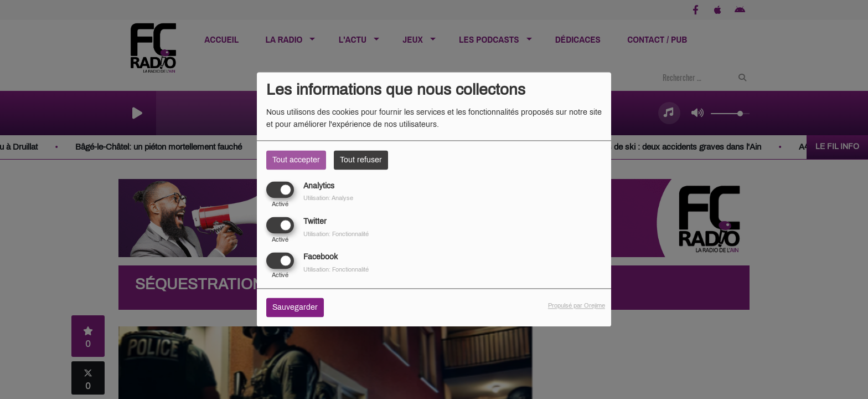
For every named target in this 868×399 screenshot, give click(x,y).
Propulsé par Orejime (577, 306)
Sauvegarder (295, 308)
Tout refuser (361, 160)
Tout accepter (296, 160)
